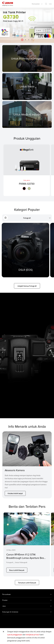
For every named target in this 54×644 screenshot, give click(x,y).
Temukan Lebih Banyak (27, 582)
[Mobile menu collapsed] (50, 4)
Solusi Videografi (21, 564)
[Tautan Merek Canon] (8, 4)
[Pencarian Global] (46, 4)
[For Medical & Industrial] (27, 114)
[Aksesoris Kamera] (27, 450)
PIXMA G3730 (27, 184)
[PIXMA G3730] (27, 171)
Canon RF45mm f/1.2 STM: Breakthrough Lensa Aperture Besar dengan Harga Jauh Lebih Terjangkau (26, 561)
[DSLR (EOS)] (25, 252)
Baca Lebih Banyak (17, 570)
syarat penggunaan (15, 634)
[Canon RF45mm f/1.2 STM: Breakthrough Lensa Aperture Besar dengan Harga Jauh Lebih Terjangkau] (27, 545)
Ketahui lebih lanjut (15, 495)
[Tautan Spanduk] (27, 25)
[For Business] (27, 87)
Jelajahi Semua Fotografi (27, 287)
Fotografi (10, 564)
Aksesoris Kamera (15, 472)
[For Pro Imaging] (27, 58)
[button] (22, 40)
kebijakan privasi (32, 634)
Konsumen (36, 4)
